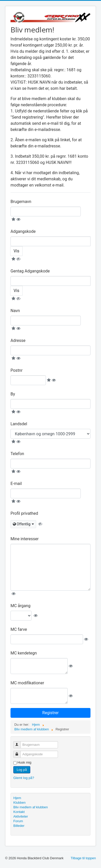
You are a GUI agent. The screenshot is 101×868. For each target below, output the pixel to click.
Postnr (17, 370)
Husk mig (24, 762)
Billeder (19, 826)
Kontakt (19, 812)
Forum (18, 821)
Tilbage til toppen (83, 858)
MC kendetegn (24, 653)
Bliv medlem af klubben (31, 807)
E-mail (16, 484)
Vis (16, 251)
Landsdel (19, 424)
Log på (22, 770)
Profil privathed (24, 513)
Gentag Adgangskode (30, 271)
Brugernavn (21, 202)
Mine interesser (25, 539)
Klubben (19, 803)
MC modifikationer (27, 683)
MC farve (19, 629)
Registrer (50, 713)
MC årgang (21, 606)
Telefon (17, 454)
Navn (15, 311)
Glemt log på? (24, 778)
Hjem (17, 798)
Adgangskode (23, 231)
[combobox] (23, 524)
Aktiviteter (21, 816)
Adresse (18, 340)
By (13, 394)
